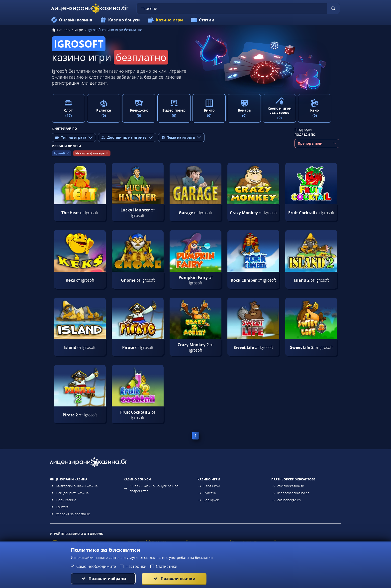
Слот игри (209, 486)
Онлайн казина (72, 20)
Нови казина (63, 500)
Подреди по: (305, 135)
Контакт (59, 507)
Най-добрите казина (69, 493)
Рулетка (207, 493)
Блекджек (208, 500)
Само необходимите (96, 566)
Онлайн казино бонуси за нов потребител (151, 489)
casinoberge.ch (286, 500)
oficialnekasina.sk (288, 486)
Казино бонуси (120, 20)
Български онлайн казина (74, 486)
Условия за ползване (70, 514)
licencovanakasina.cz (290, 493)
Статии (203, 20)
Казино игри (165, 20)
